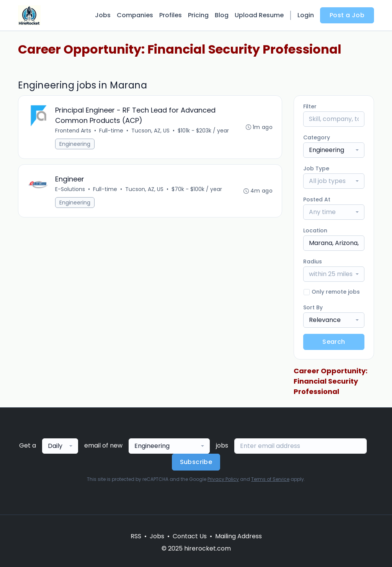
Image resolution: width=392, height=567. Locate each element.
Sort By (313, 307)
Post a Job (347, 15)
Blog (222, 15)
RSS (136, 536)
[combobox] (334, 150)
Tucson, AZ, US (150, 131)
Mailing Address (238, 536)
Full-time (111, 131)
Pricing (198, 15)
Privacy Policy (223, 479)
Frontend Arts (73, 131)
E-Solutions (70, 189)
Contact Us (190, 536)
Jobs (103, 15)
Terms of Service (270, 479)
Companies (135, 15)
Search (334, 342)
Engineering (75, 144)
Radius (313, 261)
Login (306, 15)
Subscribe (196, 462)
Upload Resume (259, 15)
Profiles (171, 15)
